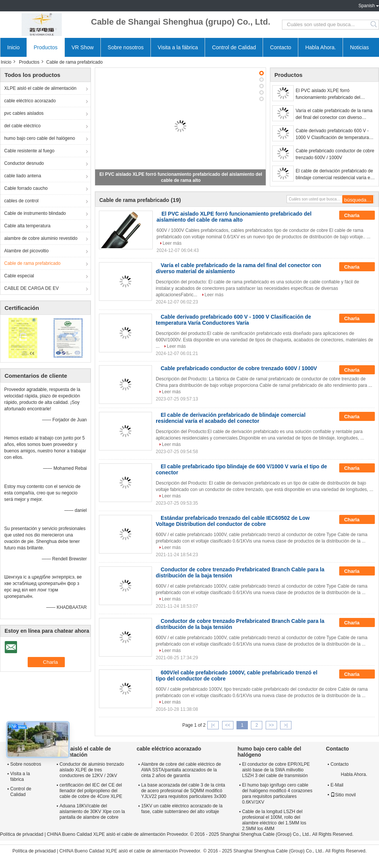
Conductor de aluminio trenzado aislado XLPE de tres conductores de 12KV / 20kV (92, 770)
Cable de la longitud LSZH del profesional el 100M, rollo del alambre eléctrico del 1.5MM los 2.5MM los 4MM (274, 820)
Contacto (280, 47)
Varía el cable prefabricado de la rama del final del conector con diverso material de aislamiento (334, 114)
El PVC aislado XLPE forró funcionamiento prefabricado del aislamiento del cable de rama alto (330, 94)
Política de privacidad (22, 834)
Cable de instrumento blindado (35, 213)
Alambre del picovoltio (26, 251)
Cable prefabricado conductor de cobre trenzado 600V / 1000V (335, 154)
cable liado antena (23, 176)
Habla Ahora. (320, 47)
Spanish (367, 6)
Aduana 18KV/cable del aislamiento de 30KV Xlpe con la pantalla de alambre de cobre (92, 812)
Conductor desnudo (24, 163)
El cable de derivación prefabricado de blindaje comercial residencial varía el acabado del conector (334, 175)
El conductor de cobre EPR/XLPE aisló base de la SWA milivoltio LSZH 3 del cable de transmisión (276, 770)
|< (213, 725)
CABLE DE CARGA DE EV (31, 288)
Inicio (13, 47)
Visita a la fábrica (178, 47)
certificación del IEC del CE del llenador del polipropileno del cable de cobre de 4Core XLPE (91, 791)
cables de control (21, 201)
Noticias (359, 47)
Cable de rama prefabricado (32, 263)
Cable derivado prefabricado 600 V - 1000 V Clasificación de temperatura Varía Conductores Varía (332, 135)
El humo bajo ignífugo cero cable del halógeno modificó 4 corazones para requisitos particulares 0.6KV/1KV (277, 794)
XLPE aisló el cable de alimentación (40, 88)
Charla (357, 216)
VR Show (83, 47)
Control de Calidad (234, 47)
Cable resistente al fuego (29, 151)
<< (228, 725)
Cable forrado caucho (26, 188)
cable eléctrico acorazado (30, 101)
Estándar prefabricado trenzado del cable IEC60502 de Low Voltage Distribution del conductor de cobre (233, 521)
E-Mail (337, 785)
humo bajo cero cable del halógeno (40, 138)
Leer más (172, 243)
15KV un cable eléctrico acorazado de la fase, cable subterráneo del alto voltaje (182, 809)
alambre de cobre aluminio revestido (41, 238)
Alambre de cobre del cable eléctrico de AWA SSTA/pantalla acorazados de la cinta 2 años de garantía (181, 770)
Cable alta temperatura (27, 226)
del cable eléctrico (22, 126)
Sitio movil (343, 795)
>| (286, 725)
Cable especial (19, 276)
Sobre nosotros (126, 47)
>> (271, 725)
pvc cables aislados (24, 113)
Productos (46, 47)
